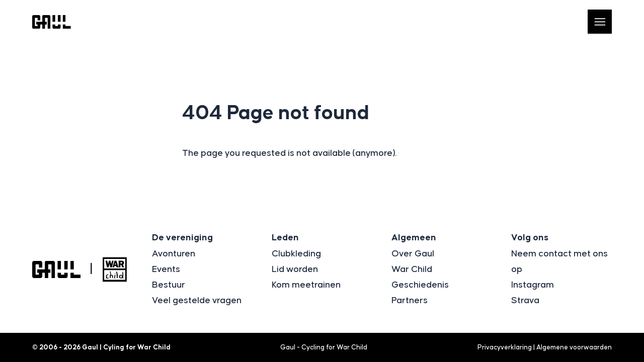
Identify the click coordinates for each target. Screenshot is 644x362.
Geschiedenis (420, 285)
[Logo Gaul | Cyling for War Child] (52, 22)
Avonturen (174, 254)
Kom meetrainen (306, 285)
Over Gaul (413, 254)
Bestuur (169, 285)
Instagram (533, 285)
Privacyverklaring (505, 347)
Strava (525, 301)
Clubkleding (296, 254)
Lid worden (295, 269)
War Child (412, 269)
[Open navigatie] (600, 22)
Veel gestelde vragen (197, 301)
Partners (410, 301)
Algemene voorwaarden (574, 347)
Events (166, 269)
